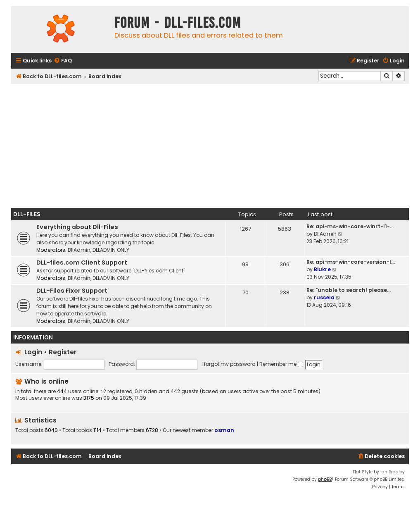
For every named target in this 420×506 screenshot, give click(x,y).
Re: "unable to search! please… (349, 290)
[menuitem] (63, 61)
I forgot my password (229, 364)
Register (63, 352)
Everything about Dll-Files (77, 227)
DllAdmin (79, 250)
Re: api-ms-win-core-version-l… (351, 262)
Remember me (281, 364)
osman (224, 430)
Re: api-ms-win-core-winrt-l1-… (350, 226)
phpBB (325, 479)
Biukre (322, 269)
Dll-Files (27, 214)
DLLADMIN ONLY (111, 250)
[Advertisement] (210, 146)
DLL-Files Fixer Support (72, 291)
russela (324, 297)
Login (33, 352)
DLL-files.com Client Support (82, 263)
